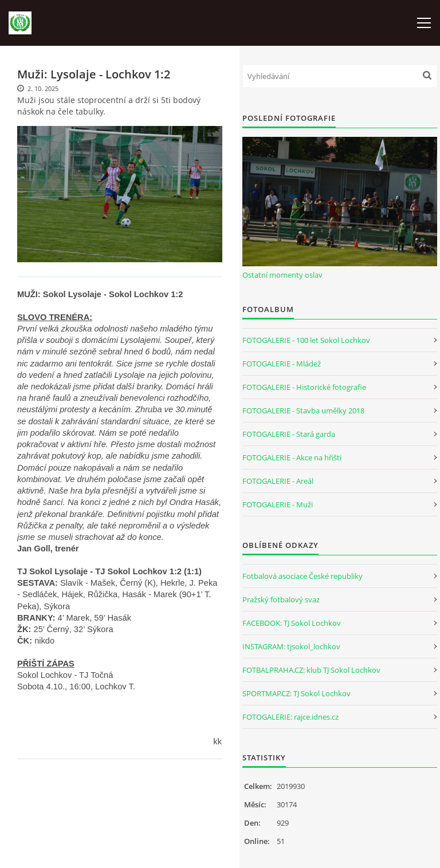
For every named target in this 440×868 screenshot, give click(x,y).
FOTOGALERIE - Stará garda (289, 434)
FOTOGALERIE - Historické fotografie (304, 387)
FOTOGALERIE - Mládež (282, 364)
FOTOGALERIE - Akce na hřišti (292, 457)
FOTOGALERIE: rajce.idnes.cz (290, 717)
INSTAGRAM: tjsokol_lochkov (291, 646)
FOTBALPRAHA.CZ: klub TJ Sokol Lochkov (311, 670)
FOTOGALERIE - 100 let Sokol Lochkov (306, 340)
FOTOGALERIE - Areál (278, 481)
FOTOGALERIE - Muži (278, 504)
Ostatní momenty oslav (282, 275)
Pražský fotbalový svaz (281, 599)
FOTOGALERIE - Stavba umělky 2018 (303, 411)
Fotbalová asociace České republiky (302, 576)
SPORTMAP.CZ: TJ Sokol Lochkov (296, 693)
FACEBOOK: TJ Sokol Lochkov (292, 623)
